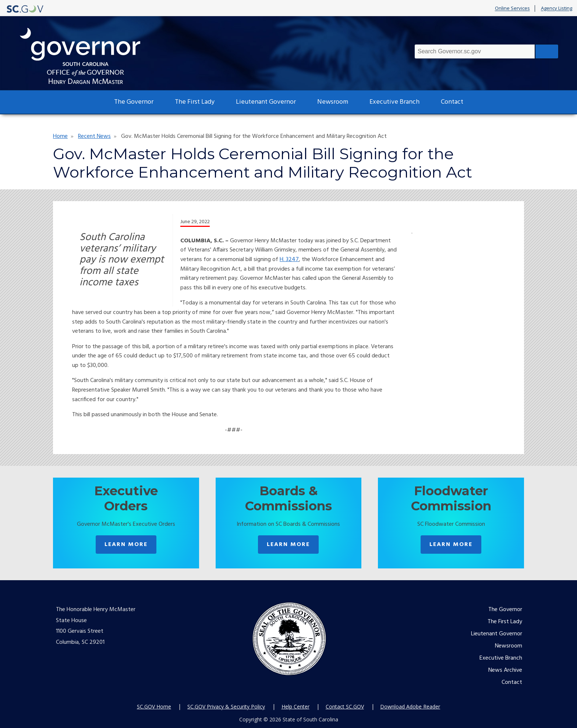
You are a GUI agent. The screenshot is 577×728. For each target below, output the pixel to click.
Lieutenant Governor (266, 102)
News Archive (505, 670)
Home (60, 136)
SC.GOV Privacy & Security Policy (226, 706)
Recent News (94, 136)
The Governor (134, 102)
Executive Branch (394, 102)
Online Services (512, 8)
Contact (452, 102)
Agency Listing (557, 8)
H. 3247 (289, 260)
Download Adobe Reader (410, 706)
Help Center (295, 706)
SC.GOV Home (154, 706)
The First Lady (195, 102)
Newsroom (333, 102)
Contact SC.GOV (345, 706)
